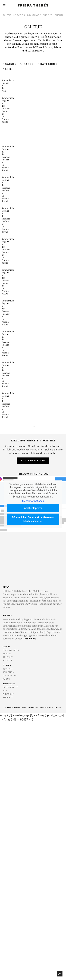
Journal (59, 15)
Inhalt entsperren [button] (33, 766)
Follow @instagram (33, 732)
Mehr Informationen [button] (33, 759)
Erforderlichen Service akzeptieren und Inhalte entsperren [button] (33, 777)
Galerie (7, 15)
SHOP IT (47, 15)
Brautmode (34, 15)
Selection (19, 15)
